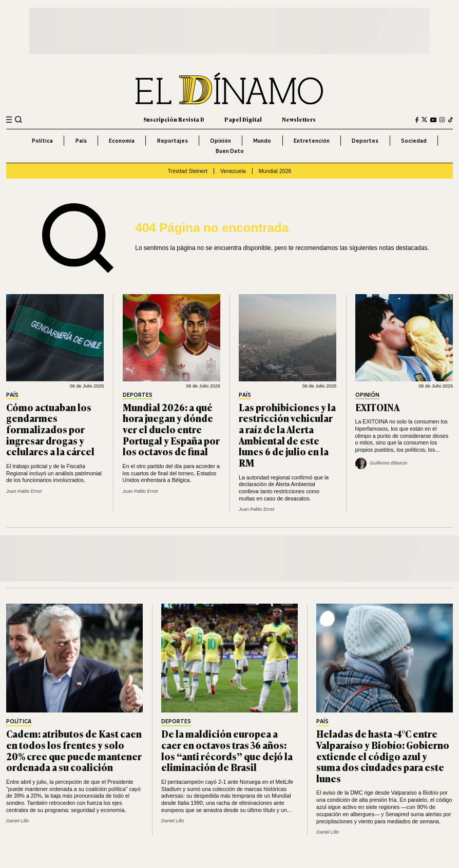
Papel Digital (243, 119)
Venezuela (233, 171)
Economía (122, 141)
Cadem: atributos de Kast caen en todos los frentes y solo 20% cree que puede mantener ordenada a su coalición (74, 750)
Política (42, 141)
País (81, 141)
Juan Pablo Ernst (24, 491)
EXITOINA (377, 407)
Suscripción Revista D (174, 119)
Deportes (365, 141)
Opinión (221, 141)
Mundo (262, 141)
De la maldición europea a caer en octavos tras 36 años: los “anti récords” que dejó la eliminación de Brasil (227, 750)
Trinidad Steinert (188, 171)
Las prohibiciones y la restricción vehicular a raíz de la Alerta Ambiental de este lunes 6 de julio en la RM (287, 435)
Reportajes (173, 141)
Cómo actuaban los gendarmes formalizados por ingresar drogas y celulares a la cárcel (50, 429)
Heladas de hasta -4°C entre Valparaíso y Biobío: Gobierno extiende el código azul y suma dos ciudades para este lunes (383, 756)
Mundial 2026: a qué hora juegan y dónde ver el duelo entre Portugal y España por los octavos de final (171, 429)
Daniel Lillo (17, 821)
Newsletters (299, 119)
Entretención (312, 141)
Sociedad (414, 141)
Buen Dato (230, 151)
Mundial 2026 (275, 171)
